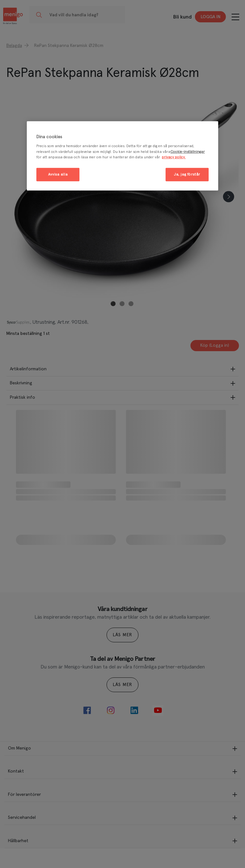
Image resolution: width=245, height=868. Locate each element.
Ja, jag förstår (187, 174)
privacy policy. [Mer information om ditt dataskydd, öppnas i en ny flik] (174, 157)
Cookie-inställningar (188, 151)
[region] (122, 156)
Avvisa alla (58, 174)
